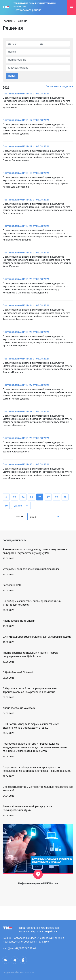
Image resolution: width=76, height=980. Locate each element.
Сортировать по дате (59, 86)
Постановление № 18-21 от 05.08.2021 (26, 226)
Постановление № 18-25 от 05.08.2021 (26, 332)
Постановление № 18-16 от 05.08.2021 (26, 94)
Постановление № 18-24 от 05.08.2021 (26, 305)
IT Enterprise (28, 973)
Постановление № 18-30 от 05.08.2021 (26, 464)
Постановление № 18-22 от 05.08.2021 (26, 253)
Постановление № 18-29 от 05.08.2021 (26, 438)
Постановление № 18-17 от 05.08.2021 (26, 120)
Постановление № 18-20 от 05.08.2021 (26, 200)
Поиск (12, 76)
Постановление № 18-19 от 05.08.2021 (26, 173)
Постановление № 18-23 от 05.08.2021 (26, 279)
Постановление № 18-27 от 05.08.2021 (26, 385)
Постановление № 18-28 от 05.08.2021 (26, 412)
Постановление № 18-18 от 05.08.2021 (26, 146)
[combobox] (44, 517)
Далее (18, 506)
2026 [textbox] (33, 517)
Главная (8, 21)
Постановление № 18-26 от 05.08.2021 (26, 359)
